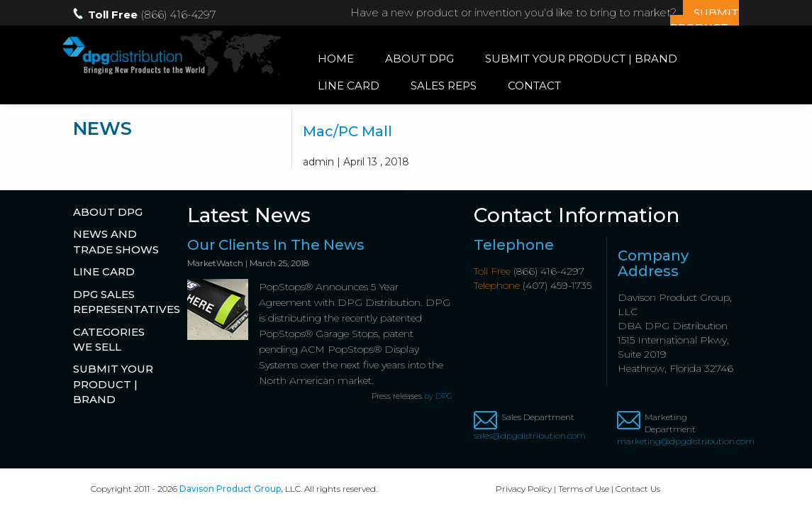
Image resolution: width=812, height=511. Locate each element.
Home (336, 59)
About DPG (419, 59)
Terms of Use (584, 489)
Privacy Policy (524, 489)
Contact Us (638, 489)
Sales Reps (444, 86)
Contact (534, 86)
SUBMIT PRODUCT (705, 20)
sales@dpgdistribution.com (530, 435)
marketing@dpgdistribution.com (678, 441)
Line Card (349, 86)
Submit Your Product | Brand (581, 59)
